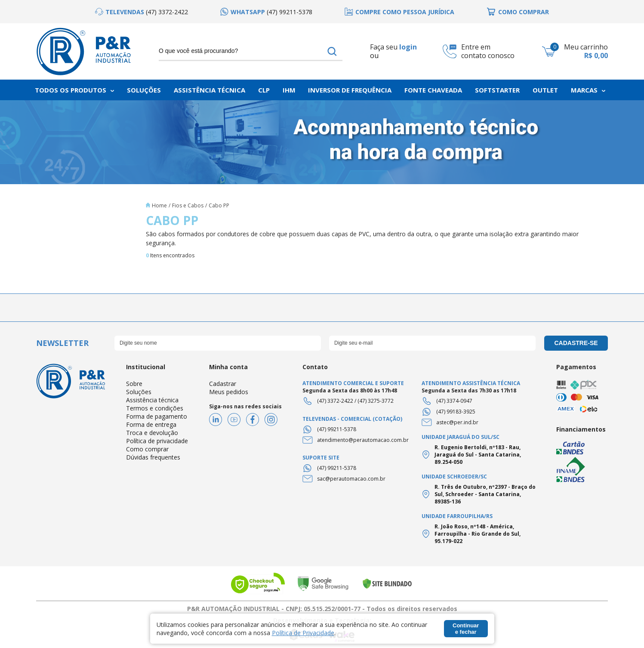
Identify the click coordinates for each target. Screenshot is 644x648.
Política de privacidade (157, 441)
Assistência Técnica (210, 90)
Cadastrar (223, 384)
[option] (142, 12)
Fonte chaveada (433, 90)
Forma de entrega (151, 424)
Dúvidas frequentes (153, 457)
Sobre (134, 384)
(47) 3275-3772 (376, 401)
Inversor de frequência (350, 90)
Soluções (144, 90)
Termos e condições (155, 408)
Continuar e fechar (466, 629)
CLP (264, 90)
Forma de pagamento (157, 416)
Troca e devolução (152, 433)
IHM (289, 90)
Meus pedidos (229, 392)
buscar (332, 51)
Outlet (545, 90)
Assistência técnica (152, 400)
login (408, 47)
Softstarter (497, 90)
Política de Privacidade (303, 633)
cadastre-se (576, 343)
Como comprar (147, 449)
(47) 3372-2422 (335, 401)
